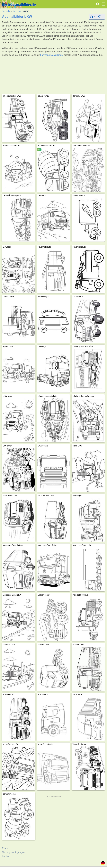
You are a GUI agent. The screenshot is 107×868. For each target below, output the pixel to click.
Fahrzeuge (17, 11)
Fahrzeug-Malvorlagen (51, 55)
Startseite (6, 11)
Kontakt (6, 856)
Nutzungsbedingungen (13, 852)
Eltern (5, 848)
